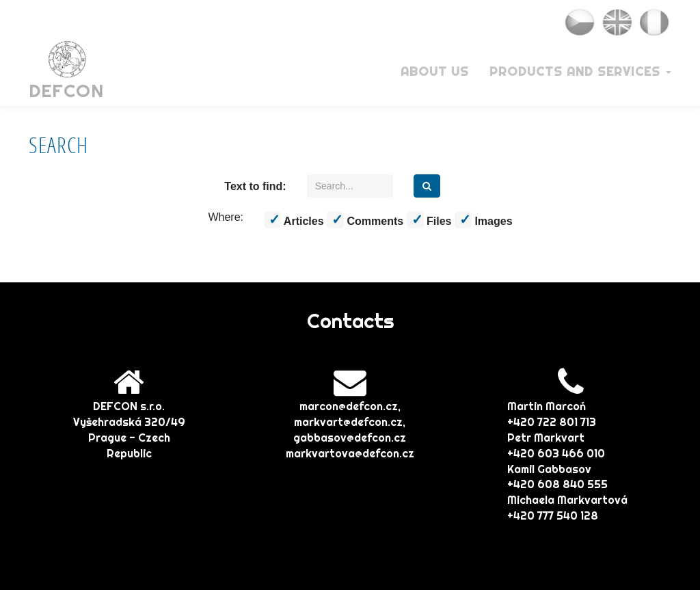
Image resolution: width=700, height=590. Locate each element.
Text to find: (255, 186)
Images (484, 220)
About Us (435, 72)
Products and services (580, 72)
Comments (365, 220)
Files (429, 220)
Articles (294, 220)
